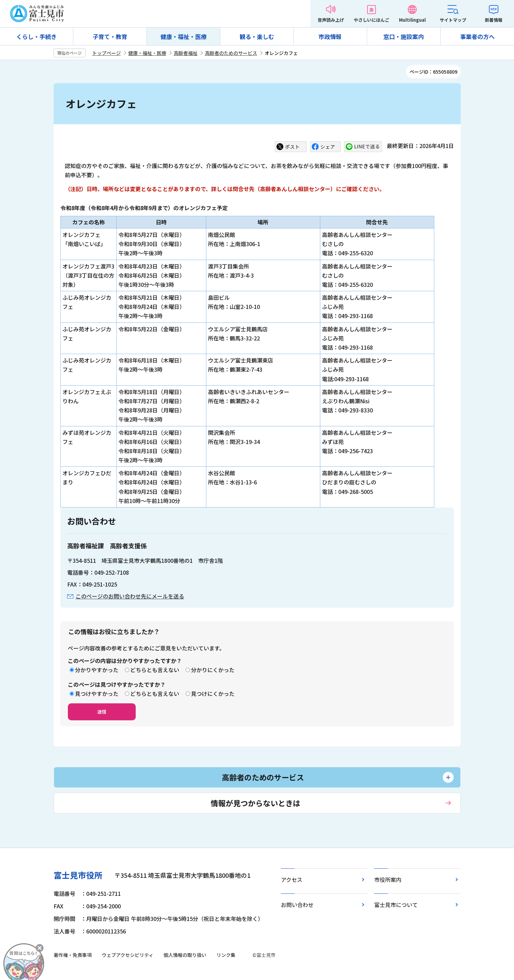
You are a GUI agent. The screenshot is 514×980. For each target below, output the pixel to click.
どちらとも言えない (155, 670)
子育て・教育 (110, 36)
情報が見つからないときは (255, 803)
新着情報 (494, 20)
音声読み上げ (331, 20)
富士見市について (396, 905)
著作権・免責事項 (73, 955)
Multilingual (412, 20)
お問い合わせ (297, 905)
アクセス (292, 880)
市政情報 (330, 36)
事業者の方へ (477, 36)
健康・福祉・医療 (184, 36)
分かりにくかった (213, 670)
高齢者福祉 (186, 53)
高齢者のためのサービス (231, 53)
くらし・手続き (36, 36)
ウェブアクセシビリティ (128, 955)
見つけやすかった (97, 694)
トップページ (107, 53)
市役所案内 (388, 880)
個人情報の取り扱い (185, 955)
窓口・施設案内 (404, 36)
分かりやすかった (97, 670)
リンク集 (226, 955)
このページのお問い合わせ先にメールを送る (130, 596)
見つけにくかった (213, 694)
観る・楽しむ (257, 36)
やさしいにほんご (372, 20)
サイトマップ (453, 20)
